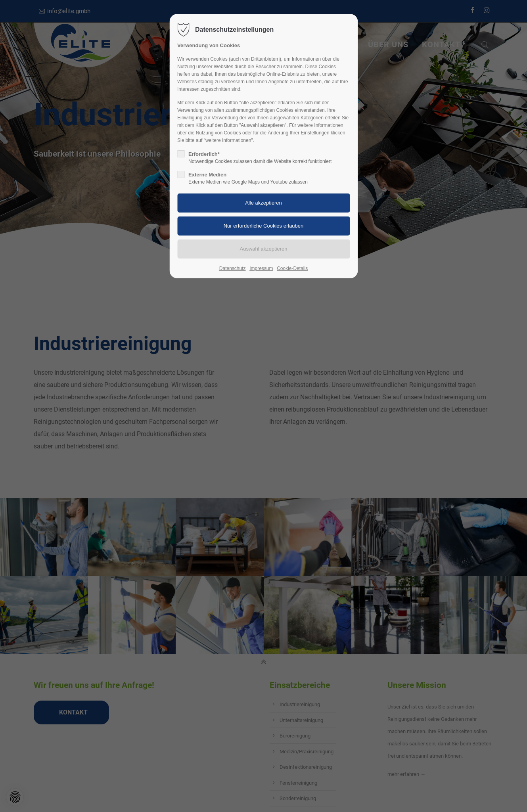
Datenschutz (233, 268)
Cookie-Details (292, 268)
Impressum (261, 268)
